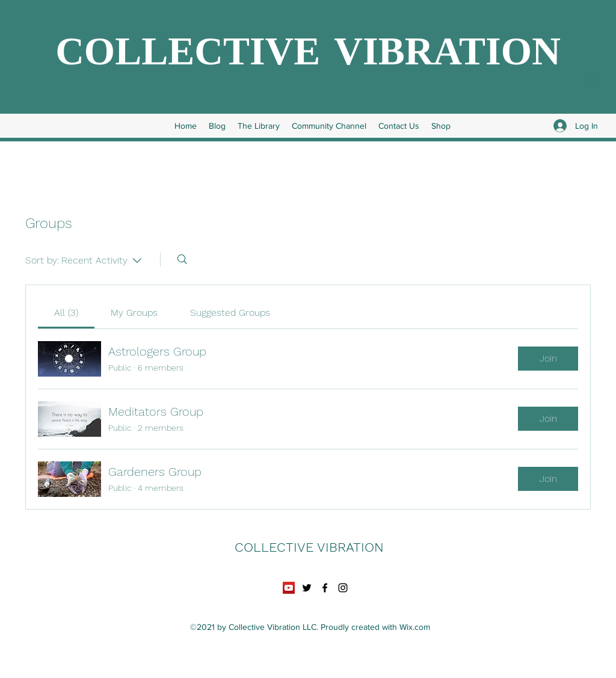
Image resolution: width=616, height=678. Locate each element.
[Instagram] (343, 588)
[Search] (182, 259)
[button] (592, 87)
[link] (66, 313)
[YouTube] (289, 588)
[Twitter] (307, 588)
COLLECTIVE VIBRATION (308, 55)
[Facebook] (325, 588)
